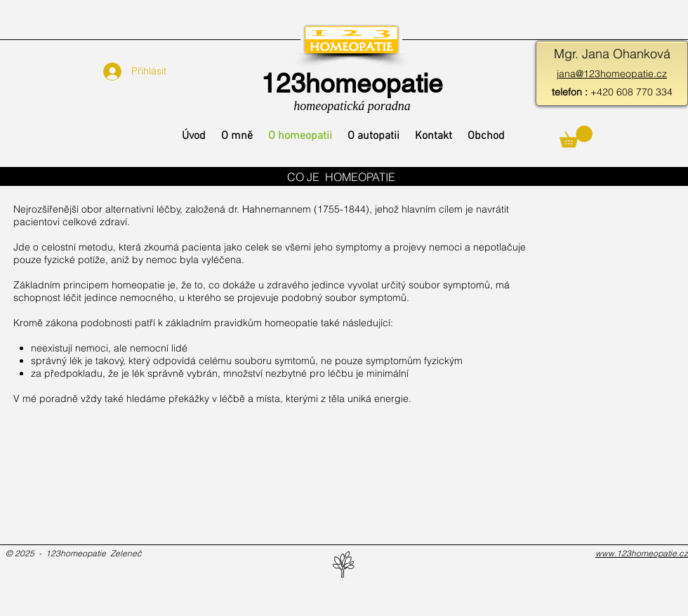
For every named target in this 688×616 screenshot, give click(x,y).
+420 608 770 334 (612, 92)
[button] (576, 136)
